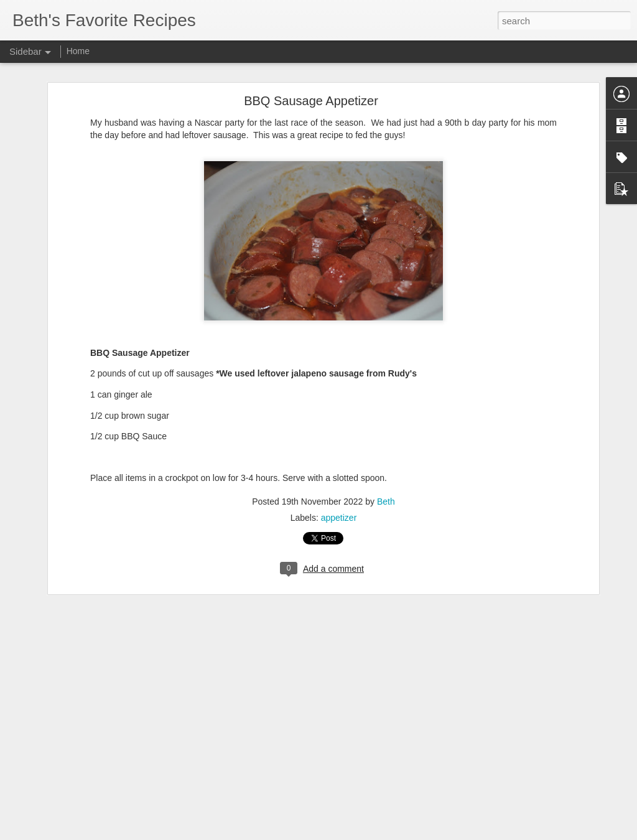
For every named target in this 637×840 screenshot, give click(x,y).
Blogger (357, 833)
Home (78, 51)
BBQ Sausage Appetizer (311, 72)
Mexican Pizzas (56, 804)
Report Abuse (394, 833)
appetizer (339, 489)
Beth (386, 473)
